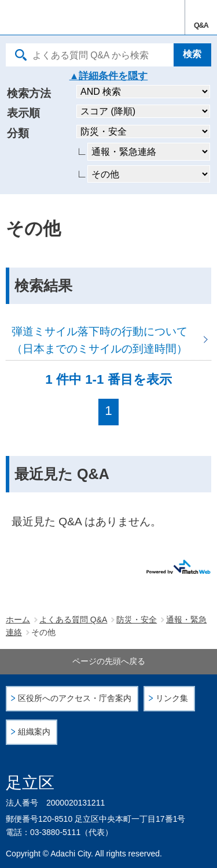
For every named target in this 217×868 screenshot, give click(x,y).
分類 (18, 133)
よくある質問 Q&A (73, 620)
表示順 (23, 113)
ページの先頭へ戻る (109, 661)
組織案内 (34, 732)
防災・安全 (137, 620)
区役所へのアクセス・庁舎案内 (75, 698)
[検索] (192, 55)
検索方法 (29, 93)
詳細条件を (103, 76)
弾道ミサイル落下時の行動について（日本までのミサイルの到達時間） (108, 340)
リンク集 (172, 698)
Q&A (201, 25)
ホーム (18, 620)
